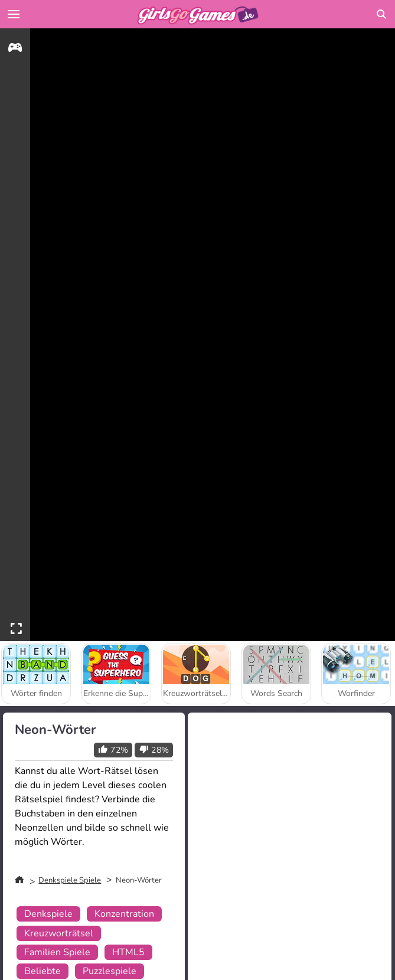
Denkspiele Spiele (70, 880)
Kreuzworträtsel (59, 933)
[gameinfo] (15, 49)
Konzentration (124, 914)
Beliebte (43, 971)
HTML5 (128, 952)
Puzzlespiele (110, 971)
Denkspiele (48, 914)
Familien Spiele (57, 952)
